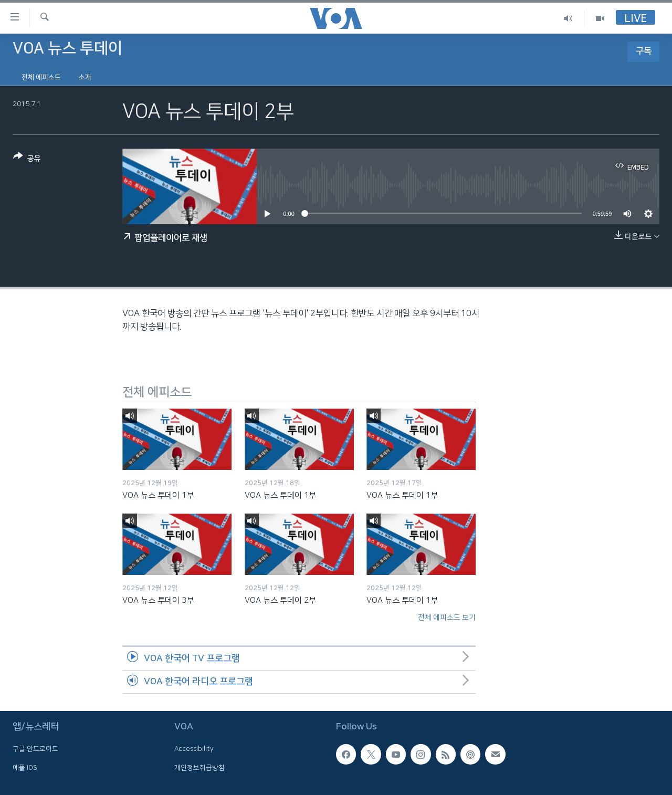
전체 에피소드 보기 (447, 618)
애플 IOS (25, 768)
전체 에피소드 (41, 77)
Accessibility (194, 749)
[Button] (27, 159)
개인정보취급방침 (199, 768)
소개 (85, 77)
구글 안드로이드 (35, 749)
